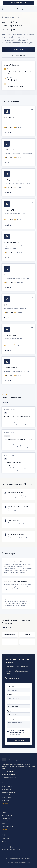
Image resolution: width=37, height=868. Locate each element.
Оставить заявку (18, 49)
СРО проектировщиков (9, 792)
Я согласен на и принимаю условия (19, 733)
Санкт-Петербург (7, 815)
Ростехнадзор (6, 800)
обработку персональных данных (17, 732)
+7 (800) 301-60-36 (18, 55)
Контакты (4, 841)
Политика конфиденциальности (11, 847)
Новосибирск (6, 818)
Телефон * (10, 695)
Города (13, 9)
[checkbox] (8, 731)
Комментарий (11, 719)
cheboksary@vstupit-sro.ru (16, 86)
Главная (6, 9)
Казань (4, 824)
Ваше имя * (11, 687)
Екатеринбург (6, 821)
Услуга (9, 703)
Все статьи (6, 402)
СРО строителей (6, 789)
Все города (6, 627)
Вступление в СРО (7, 787)
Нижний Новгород (7, 826)
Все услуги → (5, 803)
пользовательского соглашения (19, 736)
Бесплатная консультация (18, 3)
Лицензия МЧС (6, 795)
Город (9, 711)
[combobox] (18, 706)
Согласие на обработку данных (11, 850)
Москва (4, 813)
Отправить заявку (19, 740)
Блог (3, 844)
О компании (5, 839)
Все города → (5, 829)
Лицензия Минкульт (8, 798)
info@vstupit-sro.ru (8, 774)
